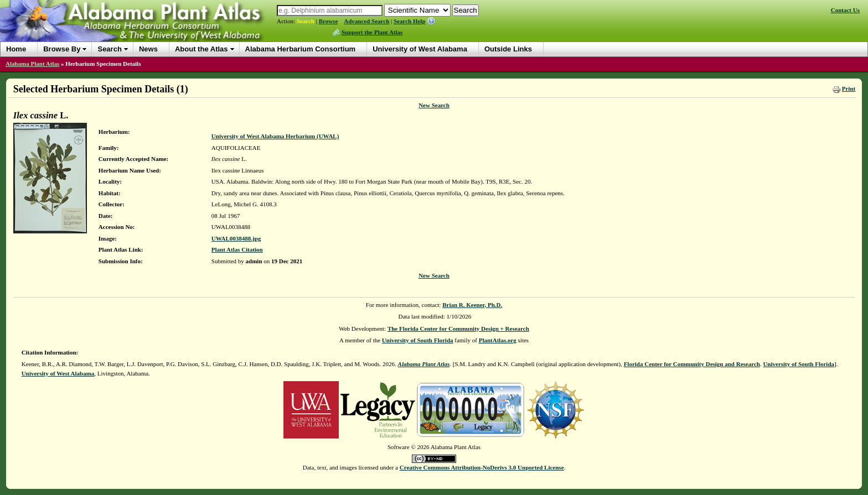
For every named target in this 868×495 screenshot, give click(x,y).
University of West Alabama (420, 49)
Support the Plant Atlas (372, 32)
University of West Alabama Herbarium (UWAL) (275, 136)
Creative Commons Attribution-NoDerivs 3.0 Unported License (482, 467)
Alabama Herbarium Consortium (301, 49)
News (148, 49)
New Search (434, 105)
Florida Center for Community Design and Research (692, 364)
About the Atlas (201, 49)
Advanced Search (366, 21)
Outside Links (508, 49)
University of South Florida (418, 340)
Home (16, 49)
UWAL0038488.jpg (236, 238)
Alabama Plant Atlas (32, 64)
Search (306, 21)
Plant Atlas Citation (237, 249)
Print (849, 88)
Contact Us (845, 10)
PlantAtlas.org (498, 340)
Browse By (62, 49)
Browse (329, 21)
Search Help (410, 21)
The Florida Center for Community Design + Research (458, 329)
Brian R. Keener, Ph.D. (472, 305)
